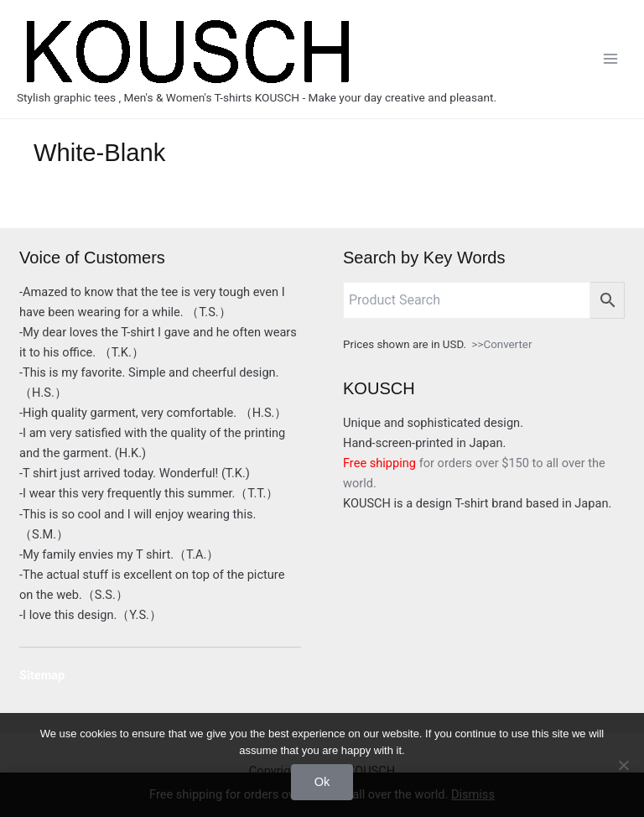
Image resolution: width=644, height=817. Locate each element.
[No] (623, 765)
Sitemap (42, 675)
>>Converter (502, 344)
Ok (322, 782)
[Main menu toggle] (610, 59)
